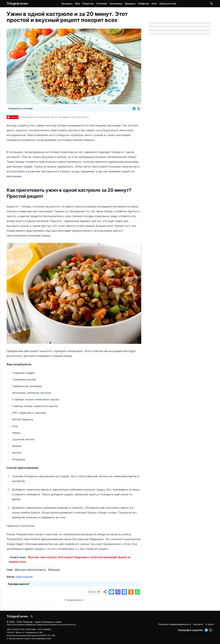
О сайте (209, 624)
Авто (154, 4)
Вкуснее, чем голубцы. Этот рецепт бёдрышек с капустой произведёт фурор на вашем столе (70, 559)
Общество (88, 4)
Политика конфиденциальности (175, 624)
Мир (77, 4)
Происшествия (168, 4)
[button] (135, 109)
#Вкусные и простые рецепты (30, 570)
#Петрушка (54, 570)
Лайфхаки (143, 4)
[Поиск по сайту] (212, 4)
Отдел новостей (24, 577)
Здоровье (130, 4)
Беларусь (67, 4)
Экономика (116, 4)
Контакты (198, 624)
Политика (102, 4)
